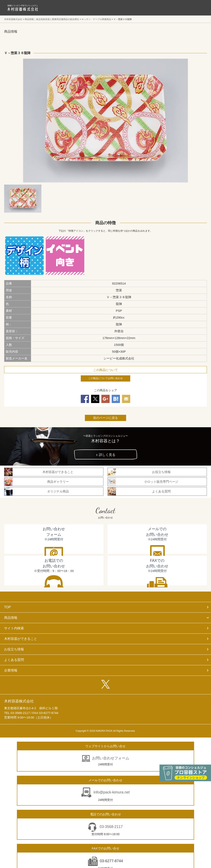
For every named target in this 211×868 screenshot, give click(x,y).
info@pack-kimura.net (112, 792)
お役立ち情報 (14, 649)
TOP (8, 607)
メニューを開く (199, 8)
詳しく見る (107, 455)
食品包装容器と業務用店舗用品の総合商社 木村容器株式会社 (23, 8)
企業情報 (11, 670)
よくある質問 (14, 660)
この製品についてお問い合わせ (105, 378)
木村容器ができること (21, 639)
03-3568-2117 (111, 827)
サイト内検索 (14, 628)
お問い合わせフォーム (111, 758)
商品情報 (11, 618)
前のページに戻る (105, 418)
